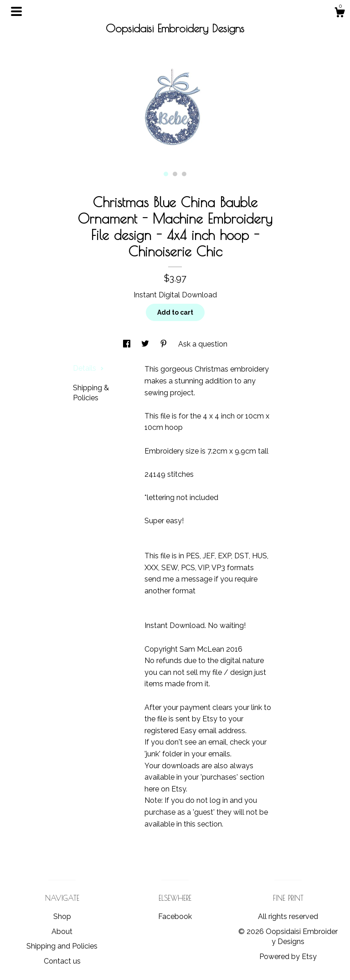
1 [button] (166, 174)
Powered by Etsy (288, 957)
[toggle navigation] (16, 11)
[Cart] (340, 14)
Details (88, 368)
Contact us (62, 961)
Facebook (175, 916)
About (62, 932)
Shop (62, 916)
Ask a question (203, 344)
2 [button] (175, 174)
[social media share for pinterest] (165, 344)
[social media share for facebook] (128, 344)
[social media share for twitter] (146, 344)
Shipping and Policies (62, 946)
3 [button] (184, 174)
